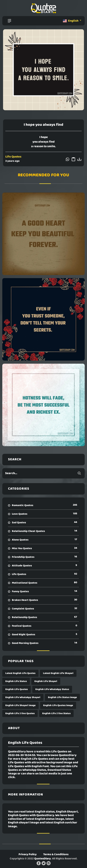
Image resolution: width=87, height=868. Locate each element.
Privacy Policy (28, 854)
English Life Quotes (17, 689)
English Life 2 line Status (56, 713)
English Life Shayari (46, 681)
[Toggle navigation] (9, 21)
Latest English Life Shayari (58, 673)
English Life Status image (62, 697)
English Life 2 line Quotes (20, 713)
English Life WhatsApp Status (52, 689)
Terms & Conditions (56, 854)
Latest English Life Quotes (20, 673)
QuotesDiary (42, 859)
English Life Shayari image (20, 705)
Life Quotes (13, 157)
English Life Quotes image (58, 705)
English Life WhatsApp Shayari (23, 697)
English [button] (71, 21)
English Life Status (16, 681)
